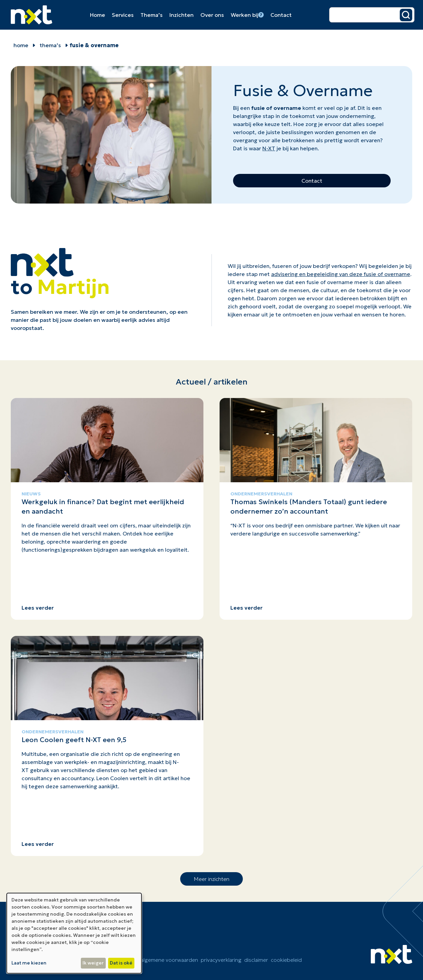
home (21, 45)
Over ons (212, 15)
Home (97, 15)
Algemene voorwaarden (169, 960)
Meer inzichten (211, 879)
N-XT (269, 148)
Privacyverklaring (221, 960)
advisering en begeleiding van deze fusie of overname (341, 274)
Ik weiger (93, 963)
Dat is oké (121, 963)
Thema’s (152, 15)
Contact (281, 15)
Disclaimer (256, 960)
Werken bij (247, 15)
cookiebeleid (286, 960)
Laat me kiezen (29, 963)
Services (123, 15)
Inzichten (182, 15)
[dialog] (74, 933)
